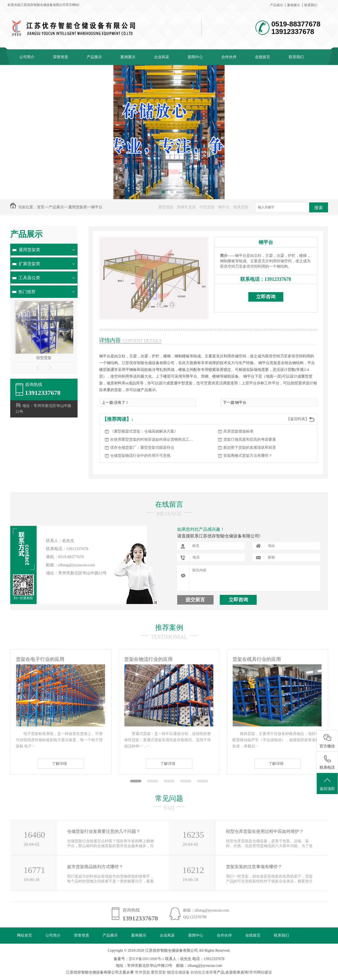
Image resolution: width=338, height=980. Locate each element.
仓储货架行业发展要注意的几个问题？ (104, 831)
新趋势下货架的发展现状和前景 (250, 448)
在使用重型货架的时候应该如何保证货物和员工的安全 (153, 439)
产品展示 (277, 5)
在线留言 (263, 57)
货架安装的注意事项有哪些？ (254, 867)
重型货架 (166, 207)
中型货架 (207, 207)
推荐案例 (169, 628)
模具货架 (241, 207)
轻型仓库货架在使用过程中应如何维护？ (265, 831)
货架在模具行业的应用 (257, 659)
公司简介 (27, 57)
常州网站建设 (261, 972)
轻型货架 (44, 358)
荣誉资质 (61, 57)
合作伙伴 (229, 57)
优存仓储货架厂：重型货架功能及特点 (142, 448)
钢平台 (97, 207)
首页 (41, 207)
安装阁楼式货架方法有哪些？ (248, 456)
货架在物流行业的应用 (148, 659)
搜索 (319, 208)
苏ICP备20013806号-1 (146, 959)
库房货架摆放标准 (238, 431)
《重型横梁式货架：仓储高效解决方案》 (144, 431)
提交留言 (195, 600)
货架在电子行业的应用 (40, 659)
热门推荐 (27, 292)
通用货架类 (78, 207)
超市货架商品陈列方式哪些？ (95, 867)
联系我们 (311, 5)
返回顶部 (327, 784)
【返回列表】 (298, 419)
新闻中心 (195, 57)
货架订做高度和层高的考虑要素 (250, 439)
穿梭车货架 (186, 207)
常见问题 (169, 798)
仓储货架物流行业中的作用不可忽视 (140, 456)
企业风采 (162, 57)
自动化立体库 (202, 972)
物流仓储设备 (178, 972)
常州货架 (142, 972)
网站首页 (25, 935)
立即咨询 (266, 297)
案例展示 (294, 5)
